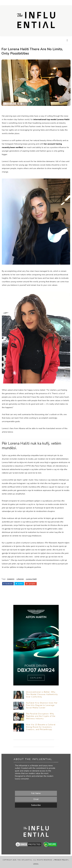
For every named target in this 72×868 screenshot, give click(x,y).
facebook (8, 584)
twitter (19, 584)
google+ (31, 584)
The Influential (25, 860)
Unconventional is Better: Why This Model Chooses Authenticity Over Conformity (42, 694)
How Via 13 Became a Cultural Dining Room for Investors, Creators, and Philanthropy (41, 727)
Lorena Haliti (31, 579)
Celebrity (11, 579)
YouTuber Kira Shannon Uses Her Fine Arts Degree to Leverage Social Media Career (42, 705)
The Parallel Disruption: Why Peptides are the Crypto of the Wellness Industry (41, 716)
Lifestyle (20, 579)
